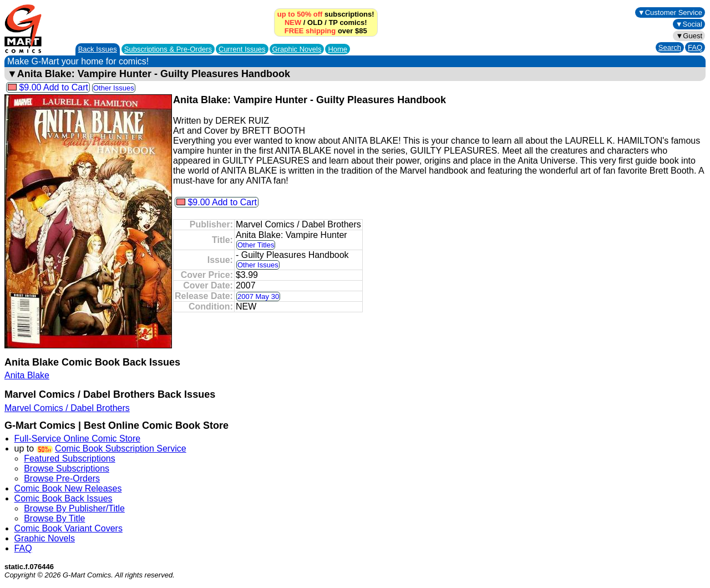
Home (338, 49)
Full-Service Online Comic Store (78, 439)
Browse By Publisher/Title (74, 508)
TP (333, 22)
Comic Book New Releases (68, 488)
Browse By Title (54, 518)
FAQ (695, 47)
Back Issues (98, 49)
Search (670, 47)
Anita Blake (27, 375)
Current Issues (242, 49)
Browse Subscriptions (67, 468)
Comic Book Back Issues (64, 498)
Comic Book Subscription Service (121, 448)
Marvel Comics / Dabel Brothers (67, 408)
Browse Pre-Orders (62, 478)
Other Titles (256, 245)
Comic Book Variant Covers (69, 528)
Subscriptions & (168, 49)
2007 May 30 (258, 296)
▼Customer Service (670, 12)
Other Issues (114, 88)
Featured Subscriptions (70, 458)
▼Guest (689, 36)
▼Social (689, 24)
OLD (315, 22)
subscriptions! (326, 14)
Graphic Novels (297, 49)
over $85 (326, 31)
